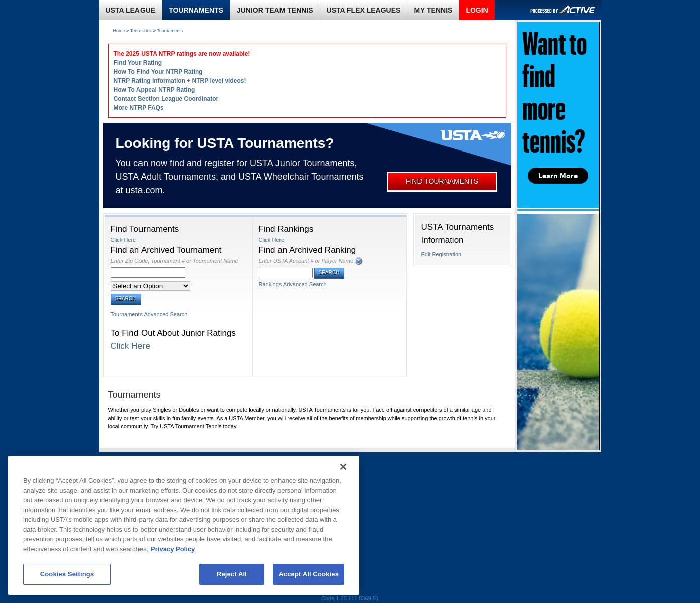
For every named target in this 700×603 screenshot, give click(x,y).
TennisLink (141, 31)
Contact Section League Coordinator (166, 99)
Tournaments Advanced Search (149, 314)
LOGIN (477, 10)
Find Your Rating (138, 63)
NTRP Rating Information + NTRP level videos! (180, 81)
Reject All (232, 574)
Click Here (124, 240)
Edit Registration (441, 254)
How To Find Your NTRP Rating (158, 72)
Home (119, 31)
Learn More (558, 176)
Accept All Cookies (309, 574)
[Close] (343, 467)
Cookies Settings (67, 574)
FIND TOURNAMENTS (442, 181)
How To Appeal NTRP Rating (155, 90)
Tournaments (170, 31)
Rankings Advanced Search (293, 284)
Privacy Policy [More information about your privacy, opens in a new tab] (173, 549)
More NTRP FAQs (139, 108)
